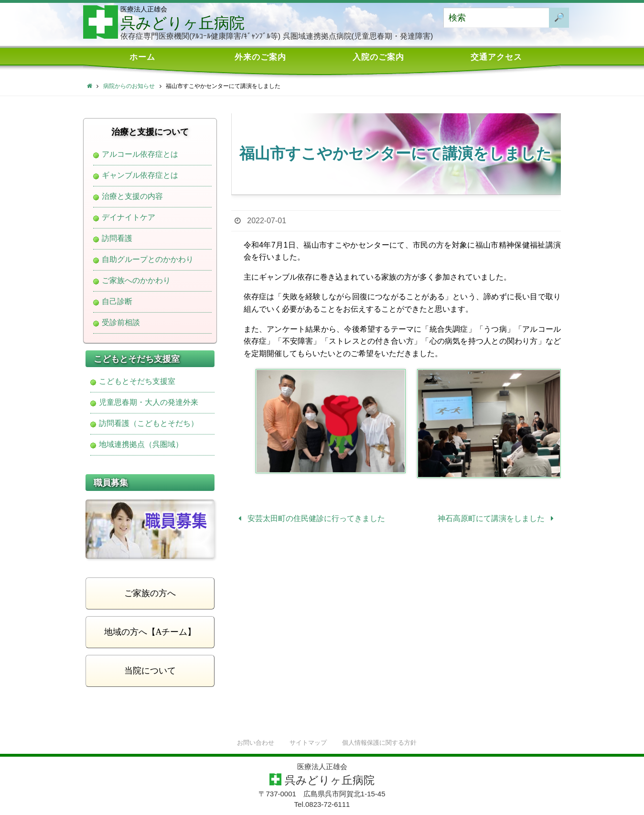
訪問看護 (117, 239)
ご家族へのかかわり (136, 281)
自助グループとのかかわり (148, 260)
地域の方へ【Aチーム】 (150, 632)
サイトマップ (308, 743)
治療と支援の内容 (132, 196)
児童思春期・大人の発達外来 (149, 402)
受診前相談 (121, 323)
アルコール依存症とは (140, 154)
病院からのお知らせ (129, 86)
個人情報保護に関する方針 (379, 743)
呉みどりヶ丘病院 (182, 23)
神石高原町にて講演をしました (498, 518)
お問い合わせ (256, 743)
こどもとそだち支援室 (137, 381)
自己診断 (117, 302)
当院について (150, 671)
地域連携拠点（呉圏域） (141, 445)
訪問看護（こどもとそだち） (149, 424)
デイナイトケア (129, 217)
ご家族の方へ (150, 593)
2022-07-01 (267, 221)
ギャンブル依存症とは (140, 175)
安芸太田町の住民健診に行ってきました (310, 518)
